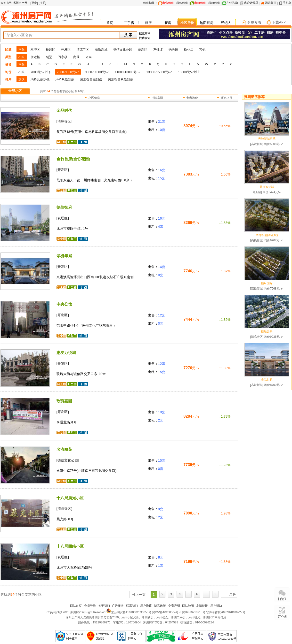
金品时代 (64, 111)
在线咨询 (232, 3)
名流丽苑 (64, 449)
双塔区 (35, 50)
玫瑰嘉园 (64, 401)
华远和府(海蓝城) (267, 235)
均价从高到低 (40, 80)
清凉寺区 (83, 50)
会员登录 (90, 606)
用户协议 (146, 606)
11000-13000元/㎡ (128, 72)
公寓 (89, 57)
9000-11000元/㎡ (97, 72)
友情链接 (202, 606)
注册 (42, 3)
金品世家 (267, 380)
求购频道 (182, 3)
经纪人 (226, 23)
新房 (168, 23)
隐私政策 (160, 606)
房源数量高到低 (91, 80)
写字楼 (63, 57)
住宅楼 (35, 57)
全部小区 (15, 91)
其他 (202, 50)
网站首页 (271, 3)
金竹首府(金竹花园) (73, 159)
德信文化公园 (123, 50)
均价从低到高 (65, 80)
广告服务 (118, 606)
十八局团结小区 (70, 546)
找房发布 (145, 38)
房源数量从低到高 (121, 80)
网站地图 (188, 606)
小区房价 (187, 23)
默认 (22, 80)
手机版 (287, 3)
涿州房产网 (20, 3)
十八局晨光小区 (70, 498)
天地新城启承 (267, 139)
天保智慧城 (267, 187)
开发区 (66, 50)
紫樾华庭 (64, 256)
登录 (34, 3)
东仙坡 (158, 50)
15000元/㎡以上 (189, 72)
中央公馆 (64, 304)
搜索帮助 (145, 33)
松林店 (189, 50)
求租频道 (214, 3)
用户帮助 (216, 606)
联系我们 (132, 606)
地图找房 (207, 23)
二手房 (129, 23)
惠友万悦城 (66, 353)
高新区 (143, 50)
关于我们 (104, 606)
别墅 (49, 57)
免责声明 (174, 606)
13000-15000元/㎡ (159, 72)
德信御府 (64, 207)
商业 (76, 57)
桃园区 (51, 50)
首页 (110, 23)
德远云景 (267, 331)
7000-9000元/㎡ (68, 72)
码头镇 (173, 50)
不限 (22, 50)
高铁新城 (101, 50)
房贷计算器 (251, 3)
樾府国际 (267, 283)
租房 (148, 23)
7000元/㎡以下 (41, 72)
